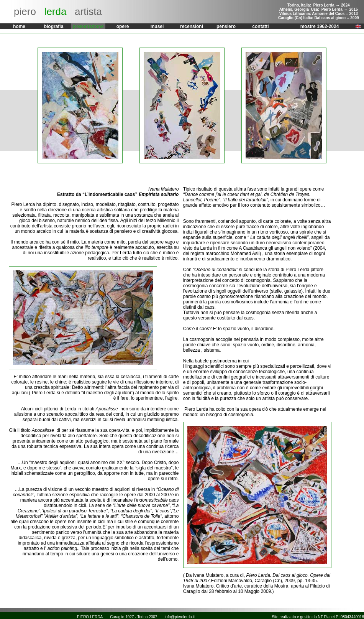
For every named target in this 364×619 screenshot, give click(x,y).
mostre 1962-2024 (320, 26)
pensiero (226, 26)
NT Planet (326, 617)
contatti (260, 26)
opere (123, 26)
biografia (54, 26)
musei (157, 26)
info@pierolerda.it (180, 617)
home (19, 26)
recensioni (192, 26)
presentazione (88, 26)
